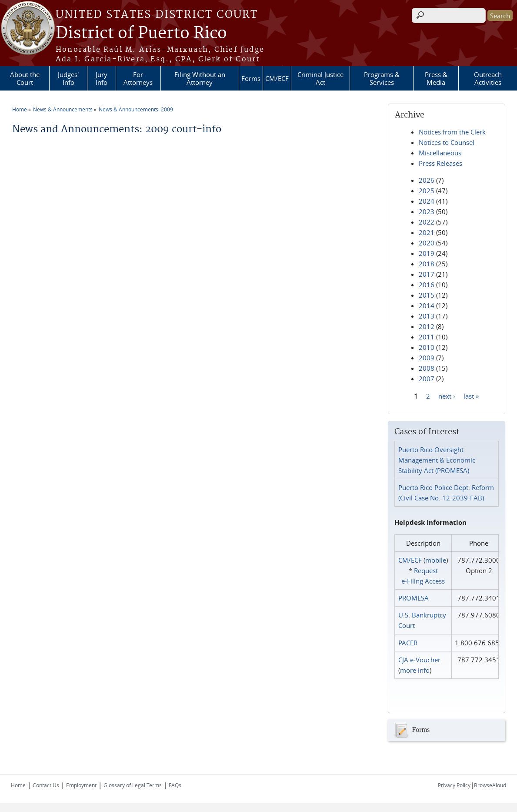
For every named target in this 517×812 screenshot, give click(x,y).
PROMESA (414, 598)
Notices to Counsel (447, 142)
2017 (427, 274)
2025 (427, 191)
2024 (427, 201)
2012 (427, 326)
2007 (427, 379)
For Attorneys (138, 78)
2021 (427, 232)
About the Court (25, 78)
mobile (436, 560)
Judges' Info (68, 78)
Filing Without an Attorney (200, 78)
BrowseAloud (490, 785)
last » (471, 396)
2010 (427, 347)
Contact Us (46, 785)
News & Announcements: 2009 (136, 109)
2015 (427, 295)
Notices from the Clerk (452, 132)
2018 (427, 264)
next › (447, 396)
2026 (427, 180)
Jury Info (102, 78)
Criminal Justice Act (320, 78)
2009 (427, 358)
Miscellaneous (440, 153)
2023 (427, 211)
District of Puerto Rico (141, 34)
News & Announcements (63, 109)
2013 (427, 316)
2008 (427, 368)
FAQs (175, 785)
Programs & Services (382, 78)
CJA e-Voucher (419, 660)
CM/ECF (277, 78)
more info (415, 670)
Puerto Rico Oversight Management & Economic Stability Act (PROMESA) (437, 460)
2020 (427, 243)
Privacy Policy (454, 785)
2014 (427, 305)
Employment (81, 785)
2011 (427, 337)
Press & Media (436, 78)
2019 (427, 253)
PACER (408, 643)
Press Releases (440, 163)
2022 (427, 222)
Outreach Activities (488, 78)
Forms (251, 78)
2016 (427, 285)
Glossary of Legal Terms (133, 785)
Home (20, 109)
